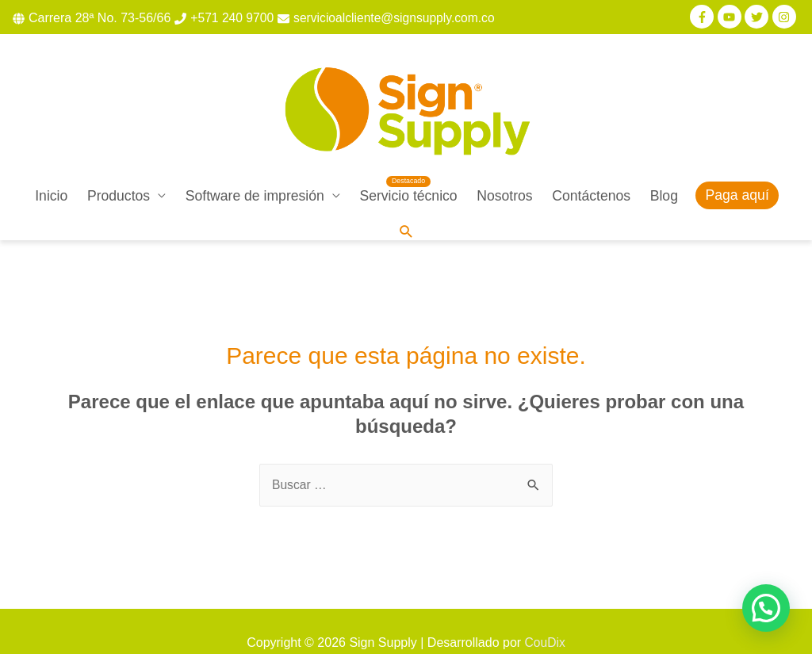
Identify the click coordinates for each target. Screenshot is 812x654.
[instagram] (786, 17)
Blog (664, 172)
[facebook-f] (704, 17)
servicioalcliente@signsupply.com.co (399, 18)
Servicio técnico (408, 172)
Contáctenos (591, 172)
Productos (119, 172)
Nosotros (504, 172)
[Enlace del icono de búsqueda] (406, 209)
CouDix (545, 620)
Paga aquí (737, 172)
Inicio (51, 172)
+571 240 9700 (233, 18)
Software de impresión (255, 172)
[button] (766, 608)
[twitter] (758, 17)
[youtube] (732, 17)
